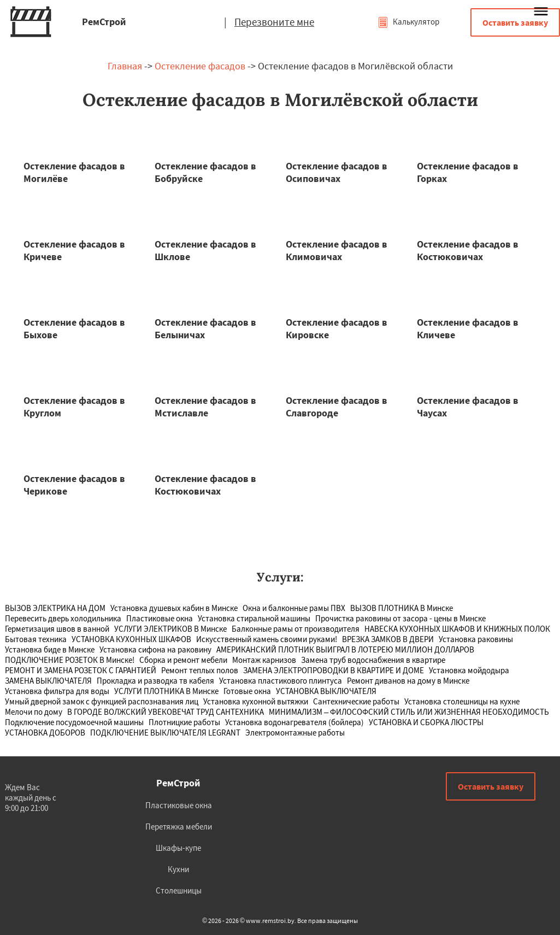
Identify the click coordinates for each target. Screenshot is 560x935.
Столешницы (179, 890)
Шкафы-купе (178, 848)
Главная (125, 66)
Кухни (178, 869)
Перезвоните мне (274, 22)
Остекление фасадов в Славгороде (337, 407)
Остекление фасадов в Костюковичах (468, 250)
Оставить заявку (515, 22)
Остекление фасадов (200, 66)
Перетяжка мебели (179, 827)
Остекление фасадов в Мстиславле (205, 407)
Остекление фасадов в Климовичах (337, 250)
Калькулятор (408, 22)
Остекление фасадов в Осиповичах (337, 172)
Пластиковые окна (179, 805)
